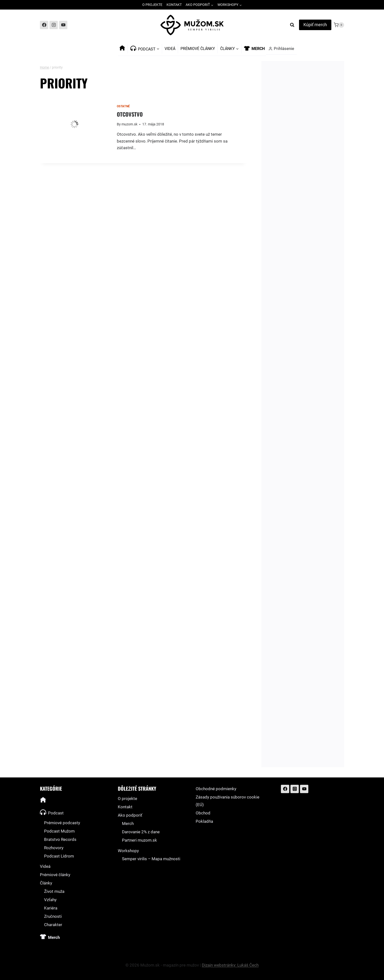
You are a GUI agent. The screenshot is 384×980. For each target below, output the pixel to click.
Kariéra (51, 908)
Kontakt (174, 5)
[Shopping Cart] (339, 25)
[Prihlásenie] (281, 49)
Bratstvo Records (60, 839)
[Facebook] (44, 25)
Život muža (54, 891)
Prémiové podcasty (62, 823)
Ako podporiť (130, 815)
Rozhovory (54, 848)
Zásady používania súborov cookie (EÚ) (228, 801)
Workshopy (128, 851)
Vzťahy (50, 900)
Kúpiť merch (315, 25)
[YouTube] (63, 25)
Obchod (203, 813)
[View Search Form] (292, 25)
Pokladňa (204, 821)
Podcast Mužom (59, 831)
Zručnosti (53, 916)
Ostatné (123, 106)
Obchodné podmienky (216, 789)
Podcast (52, 812)
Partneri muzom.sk (139, 840)
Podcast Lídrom (59, 856)
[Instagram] (54, 25)
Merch (128, 823)
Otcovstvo (130, 114)
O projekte (152, 5)
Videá (170, 49)
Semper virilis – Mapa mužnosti (151, 859)
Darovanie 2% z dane (141, 832)
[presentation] (74, 124)
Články (46, 883)
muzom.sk (129, 124)
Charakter (53, 925)
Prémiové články (198, 49)
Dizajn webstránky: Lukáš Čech (230, 965)
